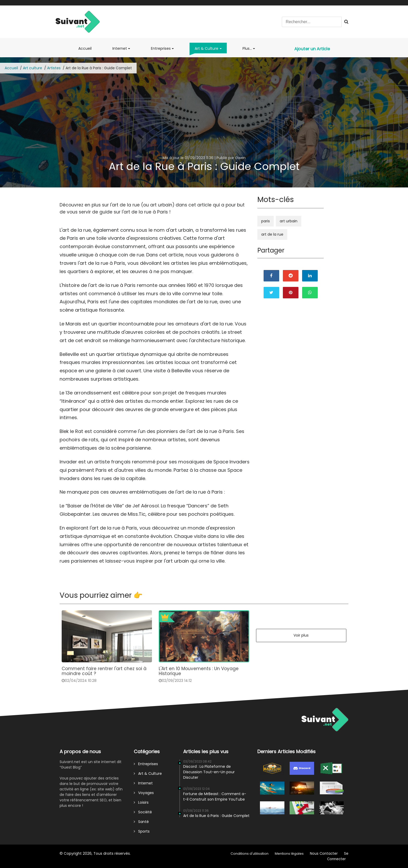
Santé (141, 822)
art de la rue (272, 234)
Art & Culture (206, 48)
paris (266, 221)
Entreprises (161, 48)
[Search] (312, 22)
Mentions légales (289, 854)
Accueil (86, 50)
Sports (142, 831)
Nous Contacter (324, 854)
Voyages (144, 793)
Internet (120, 48)
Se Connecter (338, 856)
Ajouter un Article (312, 49)
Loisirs (141, 802)
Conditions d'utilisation (250, 854)
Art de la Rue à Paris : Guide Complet (216, 816)
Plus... (247, 48)
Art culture (33, 68)
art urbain (289, 221)
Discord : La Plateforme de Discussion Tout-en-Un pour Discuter (209, 772)
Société (143, 812)
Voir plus (301, 635)
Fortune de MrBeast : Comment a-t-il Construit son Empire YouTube (215, 797)
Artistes (54, 68)
